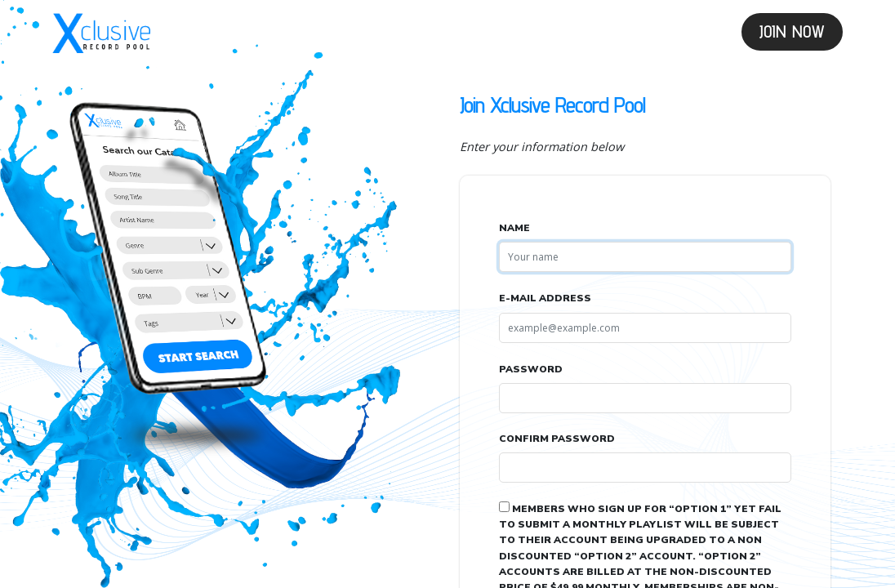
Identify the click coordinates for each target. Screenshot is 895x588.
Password (531, 369)
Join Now (792, 32)
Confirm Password (557, 439)
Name (514, 228)
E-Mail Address (545, 298)
